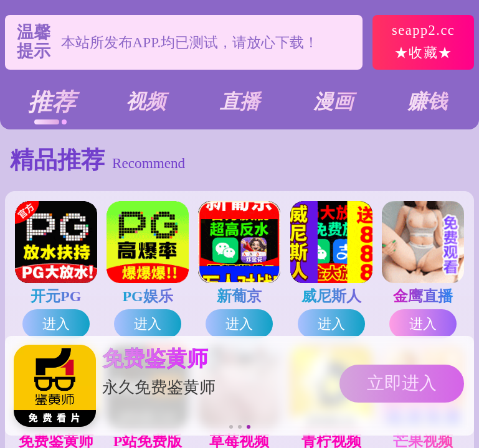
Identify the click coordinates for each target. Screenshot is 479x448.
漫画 (333, 101)
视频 (146, 101)
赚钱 (427, 101)
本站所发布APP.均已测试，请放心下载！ (190, 42)
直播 (240, 101)
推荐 (52, 102)
